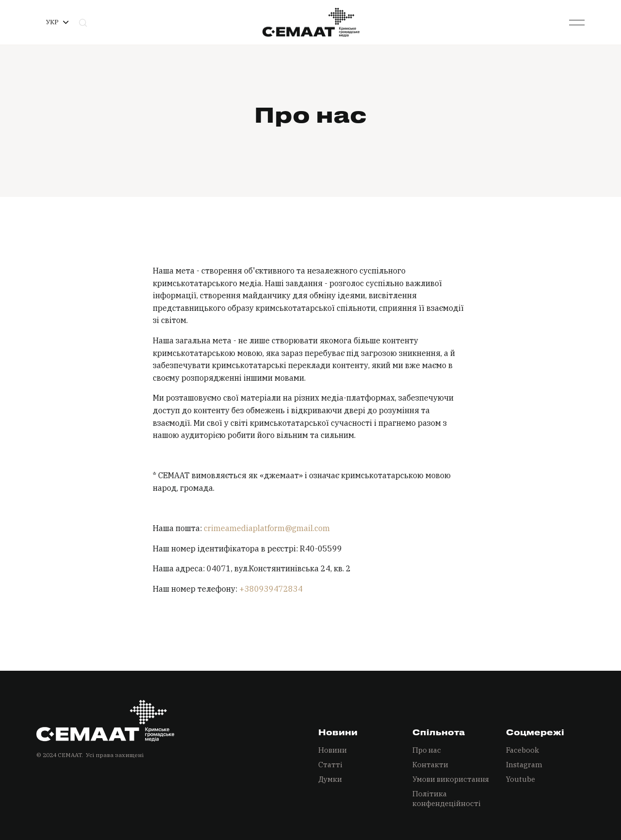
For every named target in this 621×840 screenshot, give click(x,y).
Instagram (524, 765)
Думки (330, 779)
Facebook (523, 750)
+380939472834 (271, 589)
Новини (333, 750)
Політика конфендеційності (447, 799)
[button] (57, 22)
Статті (330, 765)
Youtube (521, 779)
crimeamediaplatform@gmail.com (267, 528)
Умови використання (451, 779)
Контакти (430, 765)
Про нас (427, 750)
